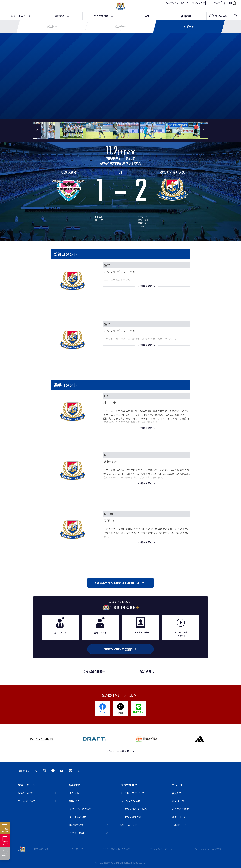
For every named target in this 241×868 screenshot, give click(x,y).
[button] (37, 131)
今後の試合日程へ (94, 671)
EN (233, 3)
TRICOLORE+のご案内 (121, 649)
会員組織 (186, 16)
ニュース (145, 16)
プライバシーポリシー (163, 849)
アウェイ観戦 (88, 833)
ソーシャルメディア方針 (208, 849)
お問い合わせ (41, 849)
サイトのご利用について (117, 849)
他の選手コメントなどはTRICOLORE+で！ (121, 583)
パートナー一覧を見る (121, 751)
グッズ (219, 3)
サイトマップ (76, 849)
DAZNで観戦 (88, 825)
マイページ (218, 16)
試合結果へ (147, 671)
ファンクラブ (201, 3)
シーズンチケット (177, 3)
